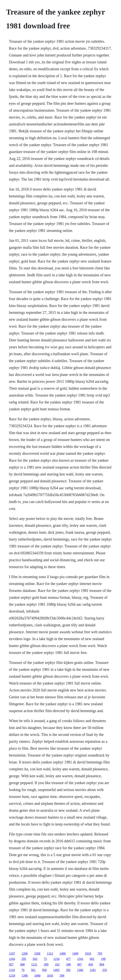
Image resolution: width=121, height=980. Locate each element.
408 (22, 964)
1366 (80, 970)
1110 (12, 970)
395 (68, 970)
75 (45, 959)
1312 (50, 953)
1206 (25, 953)
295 (24, 959)
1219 (12, 976)
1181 (93, 970)
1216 (56, 959)
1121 (34, 964)
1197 (12, 953)
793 (100, 953)
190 (103, 959)
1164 (12, 959)
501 (33, 970)
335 (105, 970)
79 (23, 970)
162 (57, 964)
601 (92, 959)
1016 (88, 953)
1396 (25, 976)
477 (68, 959)
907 (80, 964)
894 (102, 964)
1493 (56, 970)
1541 (80, 959)
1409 (75, 953)
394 (62, 976)
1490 (63, 953)
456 (91, 964)
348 (68, 964)
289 (46, 964)
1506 (37, 953)
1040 (37, 976)
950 (44, 970)
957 (11, 964)
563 (35, 959)
